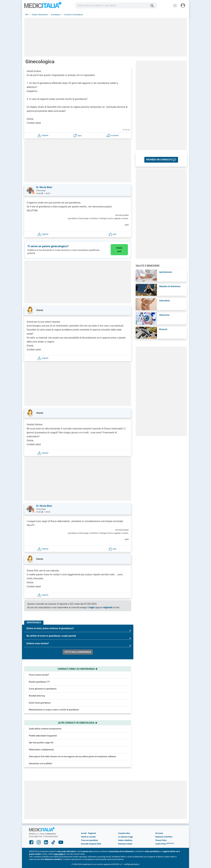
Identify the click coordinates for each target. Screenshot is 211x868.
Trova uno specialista (89, 840)
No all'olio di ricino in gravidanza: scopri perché (79, 637)
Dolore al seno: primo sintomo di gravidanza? (79, 630)
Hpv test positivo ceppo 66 (41, 743)
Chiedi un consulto (88, 837)
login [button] (92, 607)
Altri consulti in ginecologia (78, 723)
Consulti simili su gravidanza (78, 669)
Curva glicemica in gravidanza (43, 689)
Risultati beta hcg (37, 696)
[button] (43, 135)
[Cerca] (153, 6)
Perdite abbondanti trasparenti (43, 736)
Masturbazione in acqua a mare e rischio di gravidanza (54, 710)
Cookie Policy (161, 844)
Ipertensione (166, 272)
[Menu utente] (183, 6)
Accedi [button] (84, 833)
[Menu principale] (175, 6)
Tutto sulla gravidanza (78, 652)
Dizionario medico (125, 844)
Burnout (163, 329)
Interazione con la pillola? (41, 764)
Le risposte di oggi (125, 837)
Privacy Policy (161, 840)
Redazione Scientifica (164, 837)
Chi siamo (159, 833)
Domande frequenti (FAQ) (91, 844)
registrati (108, 607)
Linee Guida (59, 854)
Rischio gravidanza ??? (39, 682)
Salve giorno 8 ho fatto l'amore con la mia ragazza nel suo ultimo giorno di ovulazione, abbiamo (72, 756)
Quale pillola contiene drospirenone (45, 729)
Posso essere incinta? (39, 675)
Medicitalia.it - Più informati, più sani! (43, 6)
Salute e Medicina (125, 840)
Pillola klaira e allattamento (41, 750)
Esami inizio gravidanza (40, 703)
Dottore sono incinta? (79, 645)
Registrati (92, 833)
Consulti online (124, 833)
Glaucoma (164, 315)
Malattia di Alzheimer (170, 286)
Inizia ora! (119, 250)
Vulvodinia (164, 301)
